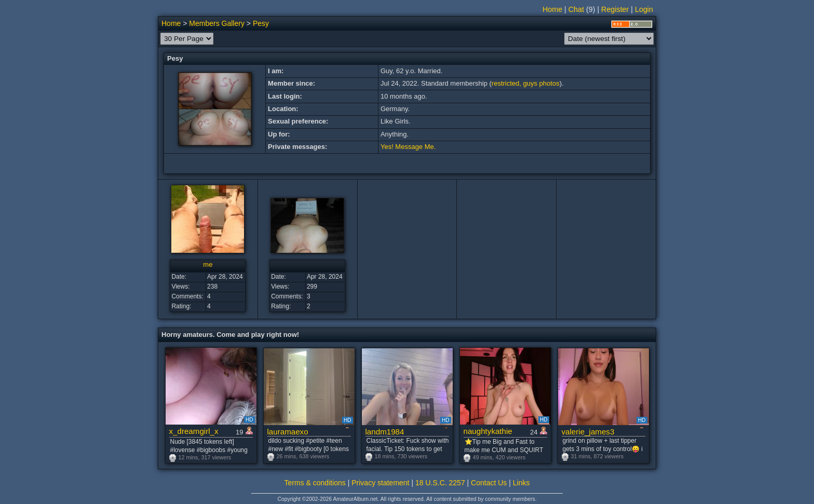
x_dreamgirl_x (194, 431)
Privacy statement (380, 483)
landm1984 (385, 432)
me (208, 264)
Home (552, 9)
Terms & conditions (315, 483)
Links (521, 483)
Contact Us (489, 483)
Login (644, 9)
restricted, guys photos (526, 83)
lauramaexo (288, 432)
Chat (576, 9)
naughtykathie (488, 431)
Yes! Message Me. (408, 147)
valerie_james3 (588, 432)
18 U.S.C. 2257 (440, 483)
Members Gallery (217, 23)
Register (615, 9)
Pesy (261, 23)
